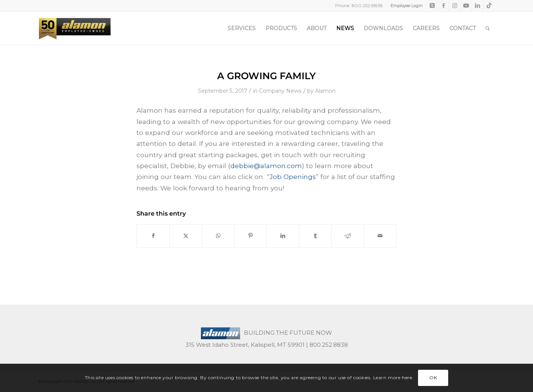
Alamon (325, 91)
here (407, 377)
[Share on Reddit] (348, 236)
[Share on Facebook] (153, 236)
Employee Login (407, 6)
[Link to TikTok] (489, 6)
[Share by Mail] (380, 236)
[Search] (488, 28)
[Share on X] (186, 236)
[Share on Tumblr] (315, 236)
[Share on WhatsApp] (218, 236)
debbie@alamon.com (266, 166)
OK (433, 377)
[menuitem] (405, 6)
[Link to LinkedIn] (477, 6)
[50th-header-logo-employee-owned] (75, 28)
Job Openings (293, 177)
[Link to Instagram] (455, 6)
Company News (280, 91)
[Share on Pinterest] (250, 236)
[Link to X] (432, 6)
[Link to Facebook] (443, 6)
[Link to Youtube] (466, 6)
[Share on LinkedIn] (283, 236)
